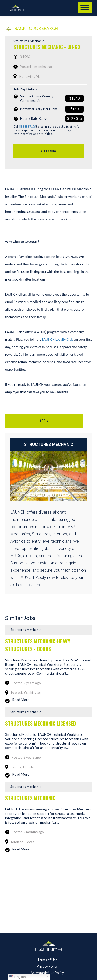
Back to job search (32, 29)
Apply (44, 421)
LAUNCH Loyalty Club (58, 339)
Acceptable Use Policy (47, 973)
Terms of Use (47, 960)
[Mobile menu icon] (85, 8)
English (17, 977)
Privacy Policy (47, 966)
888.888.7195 (27, 126)
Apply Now (48, 151)
